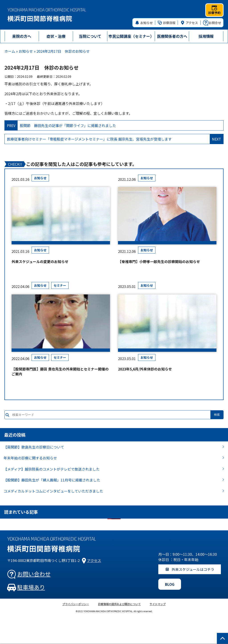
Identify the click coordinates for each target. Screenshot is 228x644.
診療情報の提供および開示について (119, 604)
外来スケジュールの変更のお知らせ (40, 262)
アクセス (189, 23)
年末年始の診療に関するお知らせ (30, 458)
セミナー (60, 285)
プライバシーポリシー (76, 604)
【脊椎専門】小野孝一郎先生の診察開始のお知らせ (159, 262)
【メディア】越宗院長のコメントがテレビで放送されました (52, 469)
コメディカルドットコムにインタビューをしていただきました (53, 491)
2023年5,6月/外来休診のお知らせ (145, 369)
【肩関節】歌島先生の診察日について (34, 447)
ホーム (10, 51)
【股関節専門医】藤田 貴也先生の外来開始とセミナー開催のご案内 (60, 371)
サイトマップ (158, 604)
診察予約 (214, 10)
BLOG (170, 584)
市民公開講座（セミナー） (131, 36)
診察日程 (167, 23)
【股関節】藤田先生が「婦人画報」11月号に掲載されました (52, 480)
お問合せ (212, 23)
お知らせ (144, 23)
